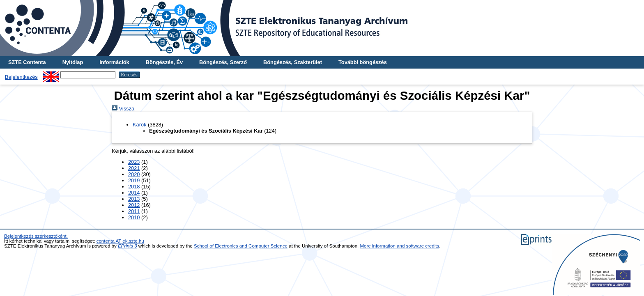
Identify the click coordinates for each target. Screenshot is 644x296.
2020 (134, 174)
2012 (134, 205)
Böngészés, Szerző (223, 62)
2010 (134, 217)
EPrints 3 (128, 246)
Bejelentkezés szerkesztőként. (36, 236)
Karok (140, 125)
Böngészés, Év (164, 62)
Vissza (123, 109)
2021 (134, 168)
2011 (134, 211)
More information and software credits (400, 246)
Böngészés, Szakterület (293, 62)
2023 (134, 162)
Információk (114, 62)
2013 (134, 199)
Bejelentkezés (21, 77)
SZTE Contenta (27, 62)
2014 (134, 193)
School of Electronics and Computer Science (241, 246)
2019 (134, 180)
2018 (134, 187)
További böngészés (363, 62)
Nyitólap (73, 62)
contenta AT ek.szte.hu (120, 241)
